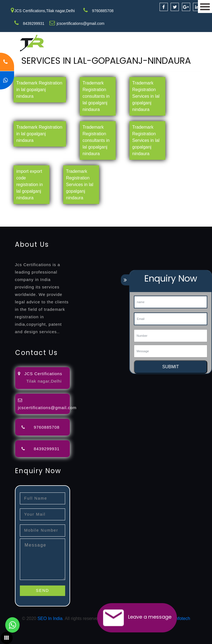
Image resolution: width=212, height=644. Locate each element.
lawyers (159, 210)
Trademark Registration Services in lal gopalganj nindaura (146, 96)
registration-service (19, 210)
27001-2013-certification (107, 223)
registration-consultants (61, 210)
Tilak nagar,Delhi (44, 381)
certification (125, 217)
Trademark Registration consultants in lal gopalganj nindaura (96, 96)
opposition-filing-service (108, 210)
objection (142, 210)
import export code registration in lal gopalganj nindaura (30, 185)
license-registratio (95, 217)
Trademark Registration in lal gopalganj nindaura (39, 90)
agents (202, 210)
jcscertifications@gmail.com (80, 23)
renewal (31, 217)
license (70, 217)
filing (172, 210)
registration (11, 217)
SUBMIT (171, 367)
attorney (186, 210)
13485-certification (150, 223)
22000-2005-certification (59, 223)
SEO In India (50, 618)
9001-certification (177, 217)
